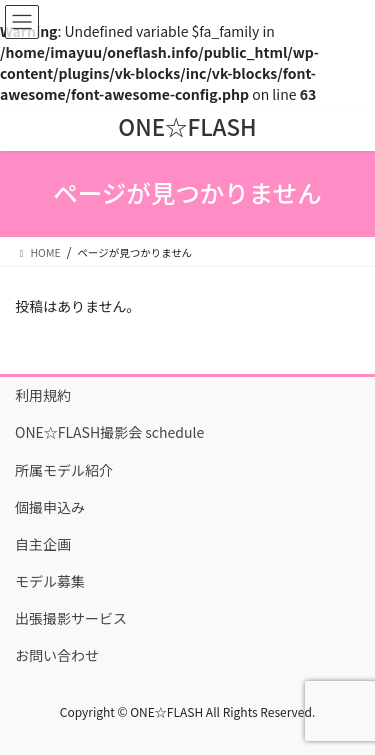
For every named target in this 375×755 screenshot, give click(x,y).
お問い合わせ (57, 655)
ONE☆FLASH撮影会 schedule (109, 432)
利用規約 (43, 395)
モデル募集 (50, 581)
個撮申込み (50, 507)
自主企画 (43, 544)
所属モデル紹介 (64, 470)
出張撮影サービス (71, 618)
